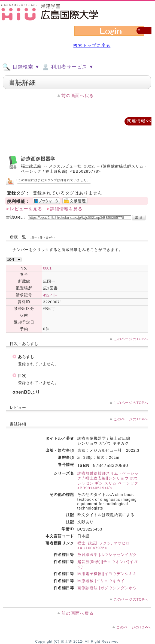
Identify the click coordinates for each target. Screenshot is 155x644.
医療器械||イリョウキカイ (101, 581)
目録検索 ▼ (21, 67)
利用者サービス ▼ (67, 67)
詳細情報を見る (66, 209)
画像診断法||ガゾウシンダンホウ (107, 588)
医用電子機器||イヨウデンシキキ (107, 574)
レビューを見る (26, 209)
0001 (47, 268)
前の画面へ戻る (77, 96)
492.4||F (50, 295)
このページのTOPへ (131, 339)
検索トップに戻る (92, 45)
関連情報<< (139, 121)
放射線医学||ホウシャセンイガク (107, 555)
